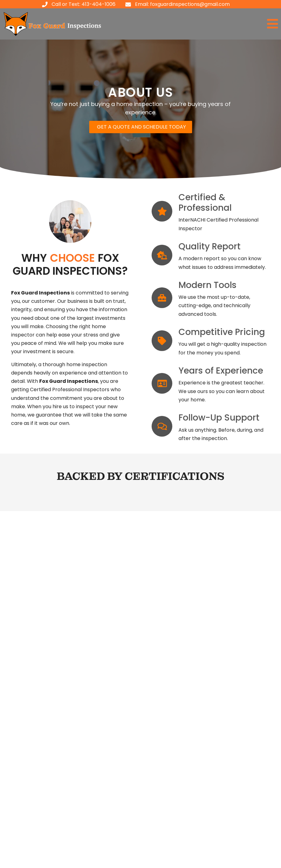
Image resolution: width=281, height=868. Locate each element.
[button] (211, 24)
